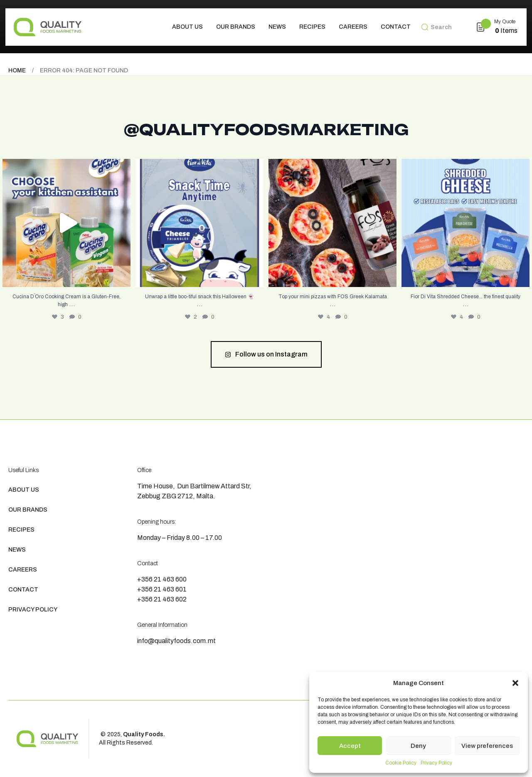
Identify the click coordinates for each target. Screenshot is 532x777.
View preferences (487, 746)
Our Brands (236, 27)
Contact (396, 27)
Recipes (312, 27)
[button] (515, 683)
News (277, 27)
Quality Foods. (144, 734)
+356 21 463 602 (162, 599)
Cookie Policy (401, 763)
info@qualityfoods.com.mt (176, 641)
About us (187, 27)
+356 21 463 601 (162, 589)
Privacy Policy (436, 763)
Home (17, 71)
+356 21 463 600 (162, 579)
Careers (353, 27)
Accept (350, 746)
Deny (418, 746)
